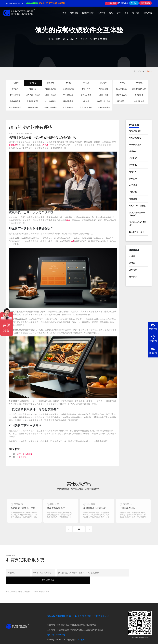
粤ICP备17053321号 (56, 629)
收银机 (68, 83)
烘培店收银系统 (15, 107)
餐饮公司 (15, 89)
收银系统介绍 (135, 131)
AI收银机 (86, 101)
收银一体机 (86, 89)
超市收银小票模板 (25, 454)
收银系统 (51, 83)
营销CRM (133, 165)
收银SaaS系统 (68, 89)
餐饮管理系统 (51, 89)
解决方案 (101, 13)
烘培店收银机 (139, 101)
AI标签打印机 (68, 101)
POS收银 (121, 83)
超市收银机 (104, 95)
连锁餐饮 (133, 270)
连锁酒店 (133, 277)
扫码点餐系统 (121, 89)
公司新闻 (15, 83)
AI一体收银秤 (51, 101)
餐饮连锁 (86, 83)
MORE (79, 531)
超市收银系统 (51, 95)
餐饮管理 (139, 83)
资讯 (126, 13)
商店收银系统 (86, 95)
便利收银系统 (68, 95)
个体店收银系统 (33, 101)
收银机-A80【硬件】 (138, 206)
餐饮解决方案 (135, 145)
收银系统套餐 (135, 138)
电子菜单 (133, 185)
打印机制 (133, 192)
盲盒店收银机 (68, 107)
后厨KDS (133, 158)
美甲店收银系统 (51, 107)
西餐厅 (132, 263)
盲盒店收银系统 (86, 107)
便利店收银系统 (104, 107)
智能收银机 (104, 89)
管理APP (133, 172)
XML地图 (81, 634)
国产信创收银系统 (33, 95)
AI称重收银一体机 (104, 101)
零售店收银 (139, 95)
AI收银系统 (121, 101)
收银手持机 (22, 457)
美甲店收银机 (33, 107)
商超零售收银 (88, 13)
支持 (119, 13)
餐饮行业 (33, 89)
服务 (111, 13)
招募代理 (111, 3)
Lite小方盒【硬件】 (138, 232)
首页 (65, 13)
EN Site (134, 3)
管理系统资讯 (15, 95)
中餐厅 (132, 256)
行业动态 (148, 71)
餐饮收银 (74, 13)
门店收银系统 (121, 95)
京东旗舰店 (145, 3)
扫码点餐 (133, 179)
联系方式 (148, 13)
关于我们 (136, 13)
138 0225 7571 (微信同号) (52, 3)
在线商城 (133, 199)
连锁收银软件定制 (139, 89)
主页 (135, 71)
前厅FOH (133, 151)
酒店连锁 (104, 83)
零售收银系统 (15, 101)
